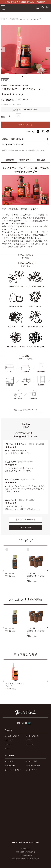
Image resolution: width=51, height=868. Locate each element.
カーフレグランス (32, 736)
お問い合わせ (10, 766)
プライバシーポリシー (13, 770)
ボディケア (9, 740)
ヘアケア (29, 740)
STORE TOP (5, 19)
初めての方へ (10, 761)
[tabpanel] (26, 50)
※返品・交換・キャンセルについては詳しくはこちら (23, 150)
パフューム (30, 744)
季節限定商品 (14, 19)
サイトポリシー (31, 770)
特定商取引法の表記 (33, 766)
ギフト (7, 749)
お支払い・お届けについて (13, 139)
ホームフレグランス (12, 736)
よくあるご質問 (31, 761)
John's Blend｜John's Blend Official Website (17, 8)
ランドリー (9, 744)
